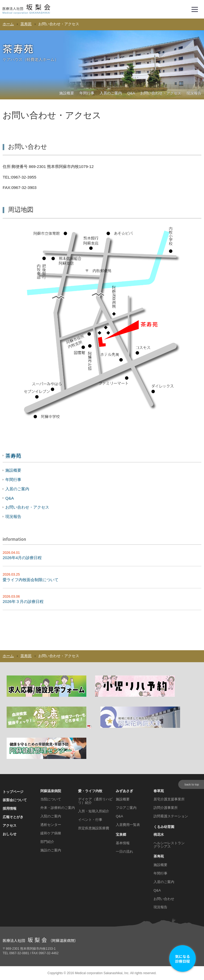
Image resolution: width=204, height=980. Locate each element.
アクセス (10, 825)
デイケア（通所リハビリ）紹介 (95, 801)
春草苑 (159, 791)
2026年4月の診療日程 (22, 558)
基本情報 (123, 843)
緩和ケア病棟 (51, 833)
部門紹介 (47, 842)
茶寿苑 (26, 24)
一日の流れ (124, 852)
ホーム (8, 24)
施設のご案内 (51, 850)
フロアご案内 (126, 808)
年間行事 (87, 93)
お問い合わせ (164, 899)
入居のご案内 (111, 93)
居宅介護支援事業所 (169, 799)
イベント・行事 (90, 820)
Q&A (131, 93)
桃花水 (159, 835)
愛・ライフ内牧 (90, 791)
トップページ (13, 792)
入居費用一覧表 (128, 825)
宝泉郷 (121, 835)
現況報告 (194, 93)
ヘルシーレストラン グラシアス (169, 845)
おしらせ (10, 834)
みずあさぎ (124, 791)
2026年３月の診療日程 (23, 601)
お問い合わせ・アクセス (161, 93)
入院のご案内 (51, 816)
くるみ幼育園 (164, 827)
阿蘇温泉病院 (51, 791)
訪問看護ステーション (171, 816)
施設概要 (67, 93)
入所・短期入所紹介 (94, 811)
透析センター (51, 825)
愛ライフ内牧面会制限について (31, 580)
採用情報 (10, 808)
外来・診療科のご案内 (58, 808)
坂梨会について (15, 800)
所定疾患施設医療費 (94, 828)
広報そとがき (13, 817)
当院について (51, 799)
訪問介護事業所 (166, 808)
